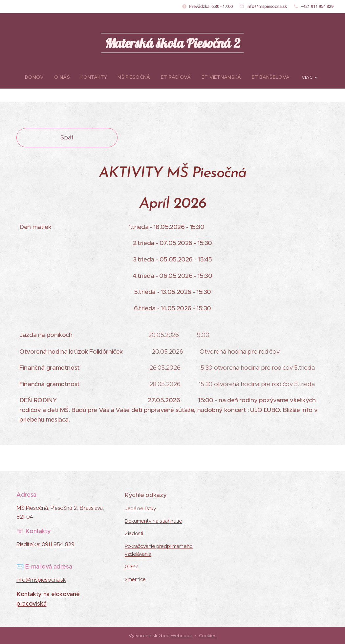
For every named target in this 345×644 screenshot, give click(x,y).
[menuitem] (23, 77)
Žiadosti (134, 534)
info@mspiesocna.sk (267, 6)
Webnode (182, 636)
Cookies (208, 636)
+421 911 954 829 (317, 6)
